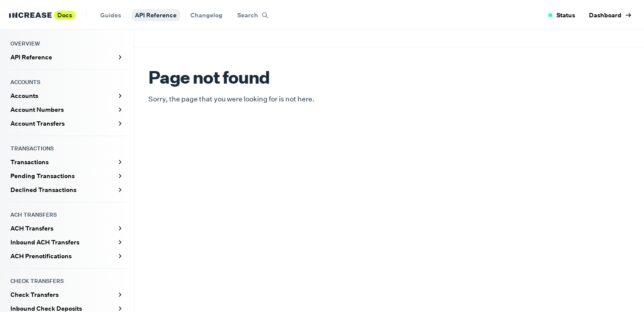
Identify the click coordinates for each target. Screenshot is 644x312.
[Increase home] (30, 15)
